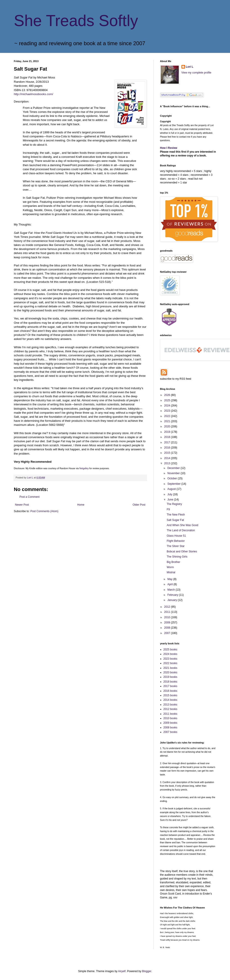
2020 (167, 426)
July (170, 494)
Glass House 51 (176, 536)
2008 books (170, 728)
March (171, 590)
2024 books (170, 654)
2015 (167, 453)
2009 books (170, 723)
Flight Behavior (176, 541)
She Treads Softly (76, 21)
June (171, 500)
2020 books (170, 672)
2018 (167, 437)
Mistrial (171, 572)
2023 (167, 411)
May (170, 579)
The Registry (174, 504)
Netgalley (84, 468)
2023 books (170, 659)
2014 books (170, 700)
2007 (167, 633)
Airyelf (122, 971)
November (174, 473)
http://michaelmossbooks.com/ (34, 94)
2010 (167, 617)
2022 (167, 416)
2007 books (170, 732)
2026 (167, 395)
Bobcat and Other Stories (182, 551)
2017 (167, 442)
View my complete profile (196, 73)
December (174, 468)
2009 (167, 623)
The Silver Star (175, 546)
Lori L (190, 67)
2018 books (170, 682)
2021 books (170, 668)
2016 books (170, 691)
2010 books (170, 718)
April (170, 584)
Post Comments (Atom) (44, 511)
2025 (167, 400)
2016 (167, 448)
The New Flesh (176, 515)
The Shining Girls (177, 557)
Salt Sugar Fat (175, 520)
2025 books (170, 650)
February (173, 595)
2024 (167, 406)
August (172, 489)
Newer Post (22, 505)
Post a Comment (30, 497)
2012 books (170, 709)
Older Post (139, 505)
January (172, 600)
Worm (170, 567)
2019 (167, 432)
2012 (167, 607)
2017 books (170, 686)
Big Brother (173, 562)
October (172, 478)
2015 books (170, 695)
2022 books (170, 663)
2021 (167, 421)
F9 (168, 509)
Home (81, 505)
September (174, 484)
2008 (167, 628)
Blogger (147, 971)
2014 (167, 458)
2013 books (170, 705)
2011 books (170, 714)
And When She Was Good (182, 525)
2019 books (170, 677)
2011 (167, 612)
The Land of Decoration (181, 530)
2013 (167, 463)
